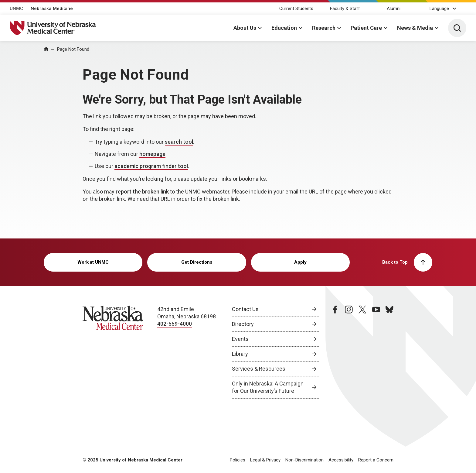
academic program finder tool (151, 166)
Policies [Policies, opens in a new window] (238, 460)
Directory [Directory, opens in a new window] (243, 324)
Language (439, 9)
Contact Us (245, 309)
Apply (300, 262)
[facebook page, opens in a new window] (335, 352)
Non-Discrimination (304, 460)
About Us (245, 28)
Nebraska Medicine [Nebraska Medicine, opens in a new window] (52, 9)
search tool (179, 142)
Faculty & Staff (345, 9)
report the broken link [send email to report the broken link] (142, 192)
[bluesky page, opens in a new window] (389, 352)
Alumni (394, 9)
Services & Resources (259, 369)
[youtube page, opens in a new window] (376, 352)
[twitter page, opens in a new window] (362, 352)
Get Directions (197, 262)
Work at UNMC (93, 262)
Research (324, 28)
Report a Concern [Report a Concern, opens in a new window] (376, 460)
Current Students (296, 9)
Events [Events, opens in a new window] (240, 339)
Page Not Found (73, 49)
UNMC (16, 9)
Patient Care (366, 28)
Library (240, 354)
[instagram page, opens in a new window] (349, 352)
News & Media (415, 28)
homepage (152, 154)
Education (284, 28)
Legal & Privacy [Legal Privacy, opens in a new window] (265, 460)
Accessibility (341, 460)
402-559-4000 (175, 324)
